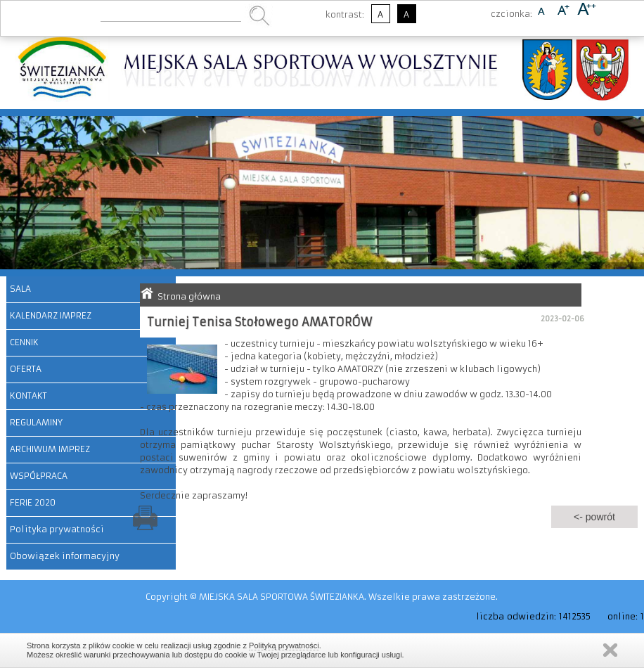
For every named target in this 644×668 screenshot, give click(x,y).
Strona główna (189, 296)
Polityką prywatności (284, 645)
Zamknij (610, 650)
